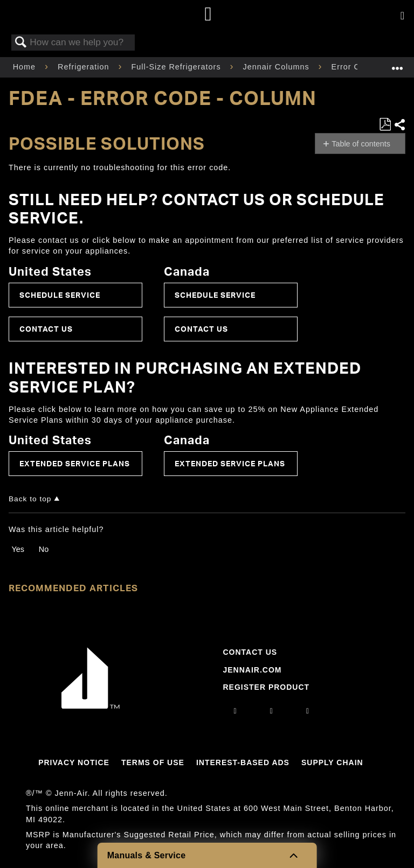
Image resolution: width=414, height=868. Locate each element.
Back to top (30, 499)
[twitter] (308, 711)
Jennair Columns (278, 67)
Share (399, 125)
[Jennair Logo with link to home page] (91, 706)
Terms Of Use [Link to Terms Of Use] (153, 762)
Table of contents (361, 144)
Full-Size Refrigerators (177, 67)
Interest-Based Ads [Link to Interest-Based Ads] (243, 762)
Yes (18, 549)
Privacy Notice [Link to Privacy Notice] (74, 762)
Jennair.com (252, 670)
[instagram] (236, 711)
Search (21, 43)
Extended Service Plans (75, 463)
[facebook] (272, 711)
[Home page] (208, 15)
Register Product (266, 687)
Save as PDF (385, 125)
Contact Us (46, 329)
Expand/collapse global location (397, 64)
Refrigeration (85, 67)
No (44, 549)
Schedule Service (60, 295)
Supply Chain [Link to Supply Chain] (332, 762)
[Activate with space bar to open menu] (402, 16)
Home (26, 67)
